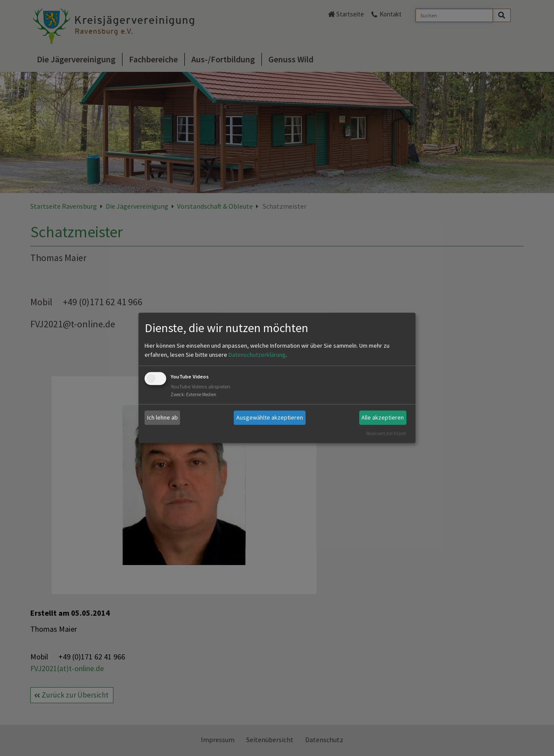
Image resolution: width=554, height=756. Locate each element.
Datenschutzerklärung (257, 355)
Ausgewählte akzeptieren (270, 417)
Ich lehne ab (163, 417)
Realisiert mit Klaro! (386, 433)
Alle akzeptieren (383, 417)
